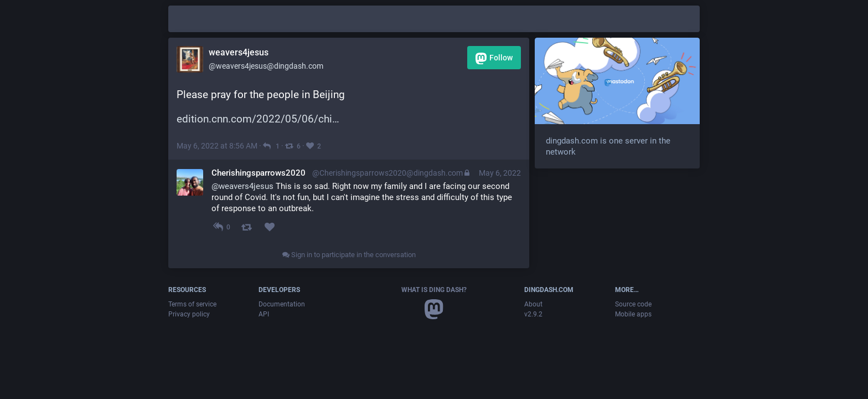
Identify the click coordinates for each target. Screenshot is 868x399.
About (533, 304)
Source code (633, 304)
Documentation (282, 304)
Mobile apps (633, 314)
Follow (494, 58)
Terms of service (192, 304)
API (264, 314)
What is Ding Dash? (434, 290)
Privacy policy (189, 314)
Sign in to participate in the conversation (349, 255)
